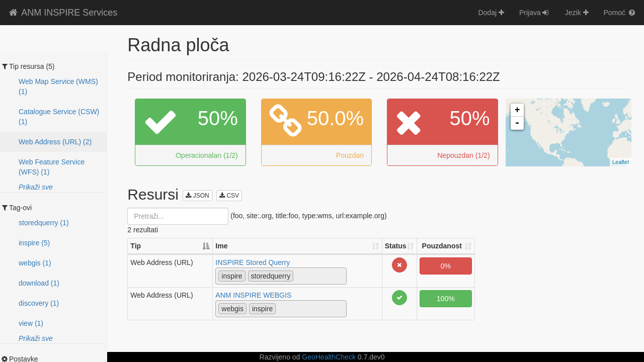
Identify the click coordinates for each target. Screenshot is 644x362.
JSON (197, 196)
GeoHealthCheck (329, 357)
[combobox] (281, 276)
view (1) (31, 323)
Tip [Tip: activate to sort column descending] (136, 246)
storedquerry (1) (44, 223)
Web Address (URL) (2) (55, 142)
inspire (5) (34, 243)
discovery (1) (39, 303)
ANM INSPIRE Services (62, 13)
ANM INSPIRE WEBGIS (253, 295)
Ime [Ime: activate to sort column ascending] (221, 246)
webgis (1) (35, 263)
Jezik (577, 13)
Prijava (535, 13)
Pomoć (620, 13)
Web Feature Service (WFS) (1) (52, 167)
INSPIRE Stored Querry (253, 262)
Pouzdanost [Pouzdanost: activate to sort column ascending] (442, 246)
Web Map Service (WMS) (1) (58, 86)
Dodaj (491, 13)
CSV (229, 196)
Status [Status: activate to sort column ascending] (396, 246)
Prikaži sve (36, 187)
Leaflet (621, 162)
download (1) (39, 283)
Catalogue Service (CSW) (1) (59, 117)
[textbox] (299, 276)
